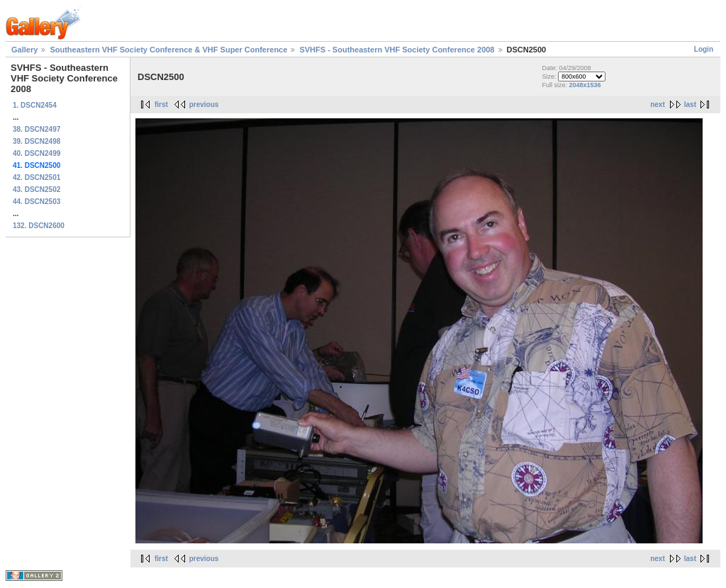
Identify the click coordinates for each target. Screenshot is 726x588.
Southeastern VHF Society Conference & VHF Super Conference (168, 50)
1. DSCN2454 (35, 105)
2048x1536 (585, 85)
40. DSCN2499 (37, 153)
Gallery (24, 50)
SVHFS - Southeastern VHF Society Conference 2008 (397, 50)
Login (704, 49)
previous (204, 104)
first (161, 104)
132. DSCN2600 (39, 226)
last (690, 104)
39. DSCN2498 (37, 141)
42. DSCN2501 (37, 177)
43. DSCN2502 (37, 190)
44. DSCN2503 (37, 202)
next (658, 104)
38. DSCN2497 (37, 129)
